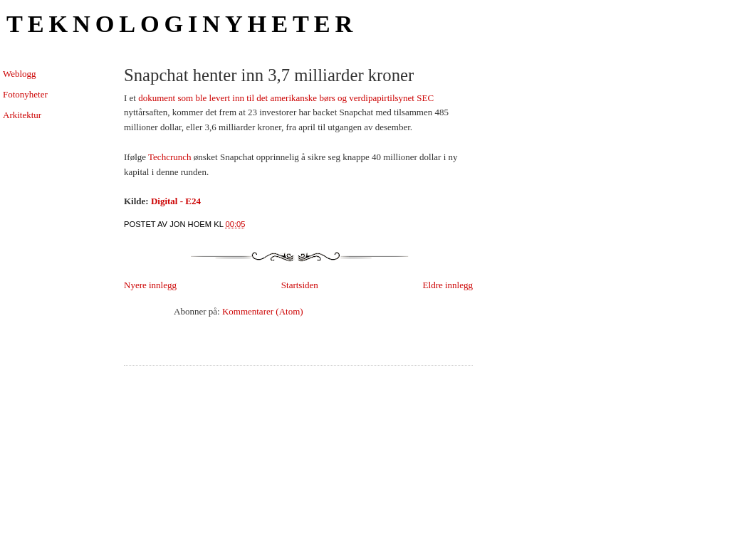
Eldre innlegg (448, 285)
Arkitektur (22, 115)
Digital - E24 (176, 201)
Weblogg (20, 74)
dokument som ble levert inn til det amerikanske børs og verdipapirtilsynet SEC (286, 98)
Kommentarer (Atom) (263, 311)
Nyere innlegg (150, 285)
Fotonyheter (25, 94)
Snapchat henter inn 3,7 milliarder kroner (269, 75)
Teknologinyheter (182, 23)
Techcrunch (169, 157)
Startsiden (300, 285)
